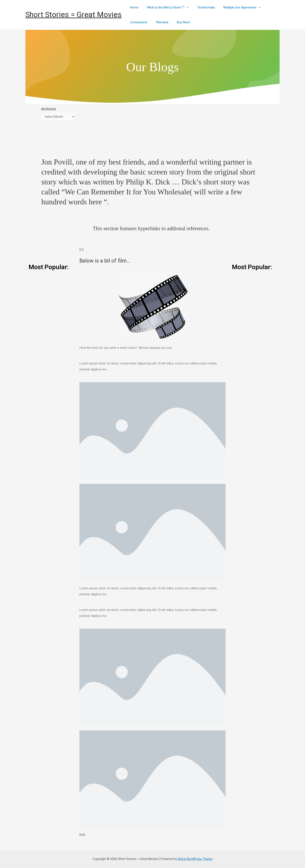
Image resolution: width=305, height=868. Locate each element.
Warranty (159, 22)
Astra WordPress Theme (195, 859)
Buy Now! (178, 22)
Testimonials (201, 7)
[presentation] (184, 7)
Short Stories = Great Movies (73, 15)
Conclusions (138, 22)
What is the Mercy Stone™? (165, 7)
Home (133, 7)
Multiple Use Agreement (235, 7)
